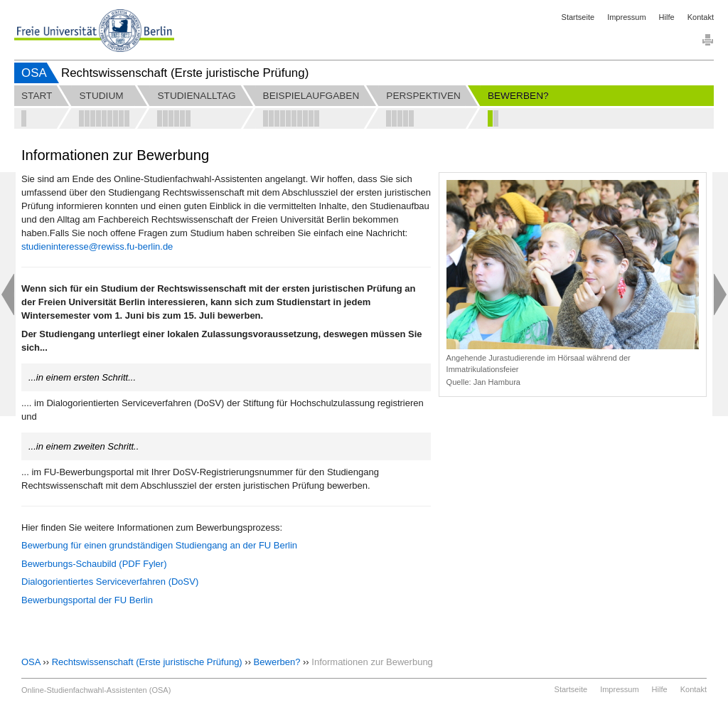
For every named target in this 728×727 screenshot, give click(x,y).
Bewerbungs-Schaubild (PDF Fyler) (94, 564)
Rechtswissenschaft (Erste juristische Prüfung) (147, 662)
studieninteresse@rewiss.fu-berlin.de (97, 246)
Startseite (578, 17)
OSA (34, 73)
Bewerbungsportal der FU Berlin (87, 600)
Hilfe (667, 17)
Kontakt (701, 17)
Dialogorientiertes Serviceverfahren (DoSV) (110, 582)
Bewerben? (277, 662)
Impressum (626, 17)
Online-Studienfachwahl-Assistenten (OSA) (96, 690)
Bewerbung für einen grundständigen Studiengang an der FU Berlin (159, 545)
